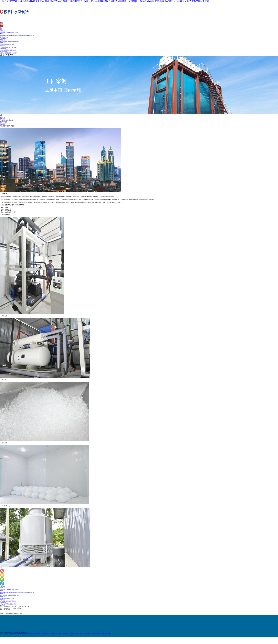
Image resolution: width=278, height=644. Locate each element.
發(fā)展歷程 (10, 32)
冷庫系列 (23, 35)
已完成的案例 (10, 41)
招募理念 (2, 53)
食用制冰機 (18, 35)
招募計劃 (7, 53)
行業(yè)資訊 (8, 47)
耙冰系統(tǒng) (11, 35)
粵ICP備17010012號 (32, 613)
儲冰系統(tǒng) (4, 37)
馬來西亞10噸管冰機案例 (6, 120)
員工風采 (7, 50)
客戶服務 (2, 43)
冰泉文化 (2, 50)
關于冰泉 (2, 31)
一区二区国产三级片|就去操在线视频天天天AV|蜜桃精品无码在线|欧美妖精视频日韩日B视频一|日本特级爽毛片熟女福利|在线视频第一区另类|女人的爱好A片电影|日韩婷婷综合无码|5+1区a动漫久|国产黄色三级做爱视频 (104, 1)
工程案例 (2, 40)
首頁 (1, 30)
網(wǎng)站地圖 (49, 613)
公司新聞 (2, 47)
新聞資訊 (2, 46)
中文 (2, 27)
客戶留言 (12, 44)
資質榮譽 (16, 32)
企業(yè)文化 (3, 49)
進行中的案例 (3, 41)
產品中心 (2, 34)
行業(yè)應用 (3, 39)
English (2, 24)
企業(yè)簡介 (3, 32)
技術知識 (13, 47)
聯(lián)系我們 (4, 52)
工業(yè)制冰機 (4, 35)
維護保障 (7, 44)
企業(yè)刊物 (13, 50)
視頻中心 (16, 41)
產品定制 (2, 44)
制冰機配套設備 (30, 35)
